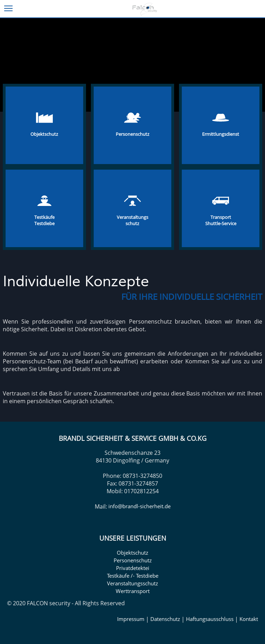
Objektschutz (132, 553)
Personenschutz (133, 560)
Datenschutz (165, 619)
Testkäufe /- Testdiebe (133, 576)
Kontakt (249, 619)
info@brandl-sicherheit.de (139, 506)
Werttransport (133, 591)
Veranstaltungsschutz (132, 583)
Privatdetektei (133, 568)
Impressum (131, 619)
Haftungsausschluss (210, 619)
